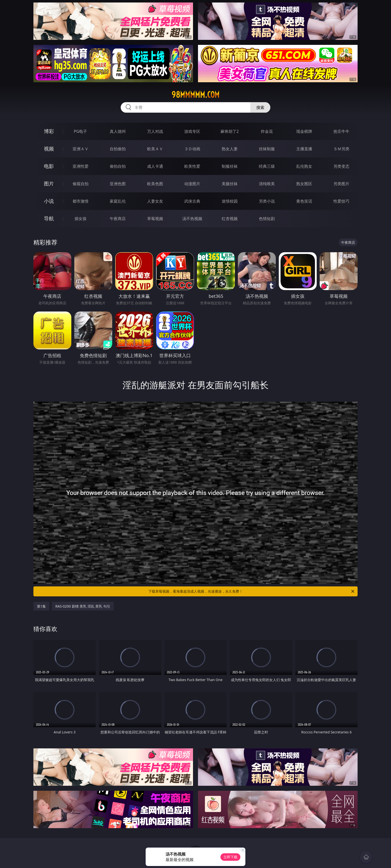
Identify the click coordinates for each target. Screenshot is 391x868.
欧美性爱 (192, 166)
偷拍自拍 (118, 166)
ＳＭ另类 (341, 149)
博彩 (49, 131)
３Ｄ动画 (192, 149)
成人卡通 (155, 166)
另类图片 (341, 184)
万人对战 (155, 131)
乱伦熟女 (304, 166)
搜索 (260, 107)
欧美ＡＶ (155, 149)
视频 (49, 149)
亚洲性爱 (81, 166)
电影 (49, 166)
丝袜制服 (267, 149)
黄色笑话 (304, 201)
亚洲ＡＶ (81, 149)
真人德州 (118, 131)
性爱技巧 (341, 201)
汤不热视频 (192, 219)
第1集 (41, 606)
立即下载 (230, 857)
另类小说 (267, 201)
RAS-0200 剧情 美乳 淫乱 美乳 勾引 (83, 606)
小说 (49, 201)
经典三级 (267, 166)
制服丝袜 (230, 166)
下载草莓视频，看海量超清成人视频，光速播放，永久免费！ (252, 591)
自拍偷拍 (118, 149)
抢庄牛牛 (341, 131)
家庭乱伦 (118, 201)
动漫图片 (192, 184)
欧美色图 (155, 184)
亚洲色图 (118, 184)
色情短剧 (267, 219)
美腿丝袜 (230, 184)
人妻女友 (155, 201)
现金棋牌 (304, 131)
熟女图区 (304, 184)
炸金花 (267, 131)
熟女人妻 (230, 149)
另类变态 (341, 166)
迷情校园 (230, 201)
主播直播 (304, 149)
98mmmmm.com (195, 95)
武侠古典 (192, 201)
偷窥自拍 (81, 184)
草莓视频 (155, 219)
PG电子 (80, 131)
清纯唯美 (267, 184)
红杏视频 (230, 219)
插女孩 (81, 219)
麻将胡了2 (230, 131)
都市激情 (81, 201)
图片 (49, 184)
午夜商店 (118, 219)
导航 (49, 218)
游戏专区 (192, 131)
